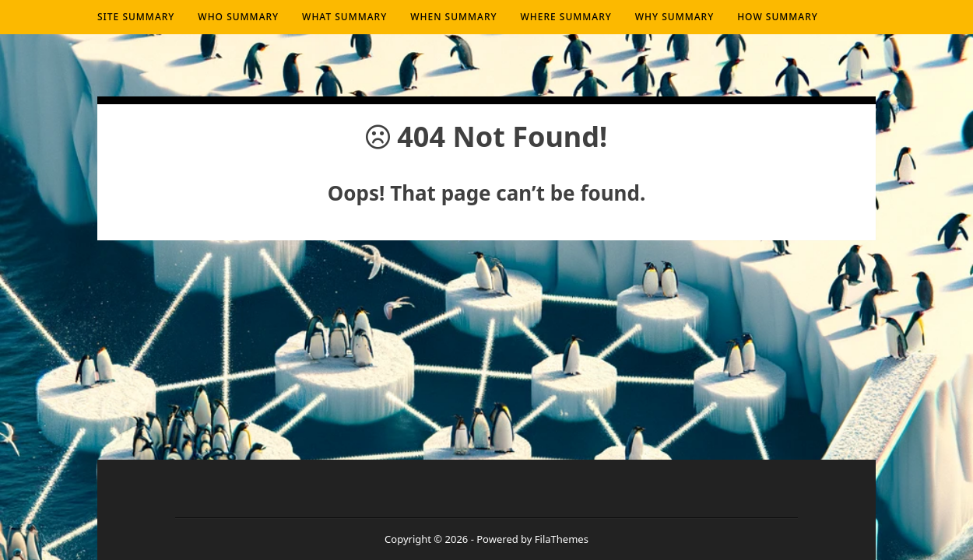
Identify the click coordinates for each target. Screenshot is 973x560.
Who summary (238, 17)
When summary (453, 17)
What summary (344, 17)
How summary (778, 17)
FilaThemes (562, 539)
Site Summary (136, 17)
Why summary (674, 17)
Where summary (566, 17)
